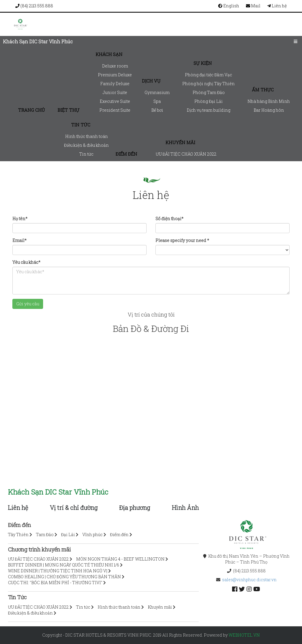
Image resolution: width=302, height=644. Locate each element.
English (229, 6)
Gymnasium (157, 92)
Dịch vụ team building (209, 110)
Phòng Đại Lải (209, 101)
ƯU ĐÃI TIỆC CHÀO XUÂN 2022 (186, 154)
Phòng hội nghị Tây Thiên (209, 84)
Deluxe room (115, 66)
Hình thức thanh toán (87, 136)
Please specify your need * (182, 240)
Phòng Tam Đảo (209, 92)
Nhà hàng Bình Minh (269, 101)
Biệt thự (68, 110)
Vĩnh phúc (92, 535)
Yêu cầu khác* (26, 262)
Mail (253, 6)
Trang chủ (31, 110)
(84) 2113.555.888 (34, 6)
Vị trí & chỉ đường (74, 508)
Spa (157, 101)
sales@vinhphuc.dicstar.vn (249, 580)
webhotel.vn (244, 635)
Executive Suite (115, 101)
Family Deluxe (115, 84)
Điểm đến (126, 154)
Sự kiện (203, 63)
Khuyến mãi (180, 142)
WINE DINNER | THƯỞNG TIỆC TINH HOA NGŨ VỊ (58, 571)
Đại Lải (68, 535)
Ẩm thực (263, 90)
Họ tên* (20, 219)
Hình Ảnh (185, 508)
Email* (19, 240)
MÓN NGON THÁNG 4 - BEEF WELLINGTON (120, 559)
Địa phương (135, 508)
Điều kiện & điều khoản (86, 145)
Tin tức (81, 125)
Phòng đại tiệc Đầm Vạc (209, 75)
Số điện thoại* (169, 219)
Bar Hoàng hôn (269, 110)
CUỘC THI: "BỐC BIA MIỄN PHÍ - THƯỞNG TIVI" (55, 583)
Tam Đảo (45, 535)
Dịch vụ (151, 81)
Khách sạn (109, 54)
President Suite (115, 110)
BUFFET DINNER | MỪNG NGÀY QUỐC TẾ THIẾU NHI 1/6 (64, 565)
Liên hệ (277, 6)
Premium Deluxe (115, 75)
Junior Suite (115, 92)
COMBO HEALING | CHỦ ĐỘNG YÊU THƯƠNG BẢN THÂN (64, 577)
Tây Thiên (18, 535)
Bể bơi (157, 110)
